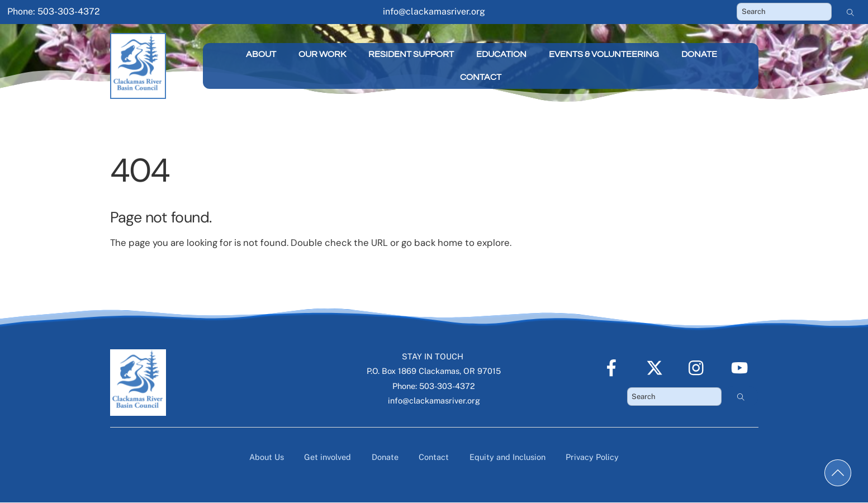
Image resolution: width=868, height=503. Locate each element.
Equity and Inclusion (507, 457)
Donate (699, 54)
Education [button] (501, 54)
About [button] (261, 54)
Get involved (328, 457)
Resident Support (411, 54)
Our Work (322, 54)
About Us (267, 457)
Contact (481, 77)
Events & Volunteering (604, 54)
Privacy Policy (592, 457)
